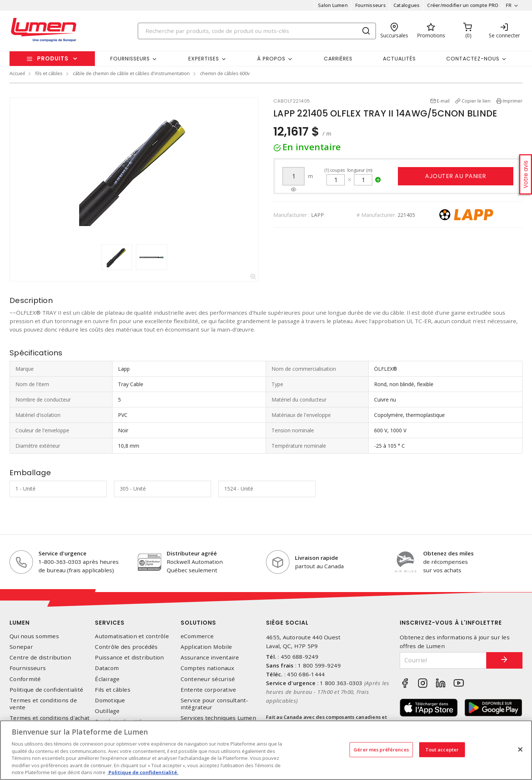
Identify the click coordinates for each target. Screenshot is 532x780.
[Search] (257, 31)
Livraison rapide (317, 558)
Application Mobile (206, 647)
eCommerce (197, 636)
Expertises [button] (204, 59)
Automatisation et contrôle (132, 636)
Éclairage (107, 679)
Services (110, 623)
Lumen (20, 623)
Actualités (399, 59)
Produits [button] (53, 58)
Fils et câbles (113, 690)
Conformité (25, 679)
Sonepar (21, 647)
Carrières (338, 59)
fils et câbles (49, 73)
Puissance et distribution (129, 657)
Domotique (110, 700)
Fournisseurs (371, 5)
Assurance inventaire (210, 657)
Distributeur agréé (192, 553)
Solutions (198, 623)
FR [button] (509, 5)
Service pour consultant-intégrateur (215, 704)
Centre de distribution (40, 657)
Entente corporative (208, 690)
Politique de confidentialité (46, 690)
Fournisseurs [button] (130, 59)
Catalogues (407, 5)
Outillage (107, 711)
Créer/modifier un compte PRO (463, 5)
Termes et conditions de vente (43, 704)
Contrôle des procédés (126, 647)
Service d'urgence (62, 553)
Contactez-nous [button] (473, 59)
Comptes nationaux (207, 668)
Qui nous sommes (34, 636)
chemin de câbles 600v (225, 73)
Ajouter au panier (456, 176)
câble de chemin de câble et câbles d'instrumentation (131, 73)
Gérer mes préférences (381, 749)
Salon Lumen (333, 5)
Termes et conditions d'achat (49, 718)
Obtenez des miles (448, 553)
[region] (266, 750)
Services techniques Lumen (218, 718)
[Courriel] (443, 660)
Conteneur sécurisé (208, 679)
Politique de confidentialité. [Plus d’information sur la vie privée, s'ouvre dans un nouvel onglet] (143, 772)
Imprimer (513, 101)
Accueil (17, 73)
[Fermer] (520, 749)
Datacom (107, 668)
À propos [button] (271, 59)
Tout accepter (442, 749)
